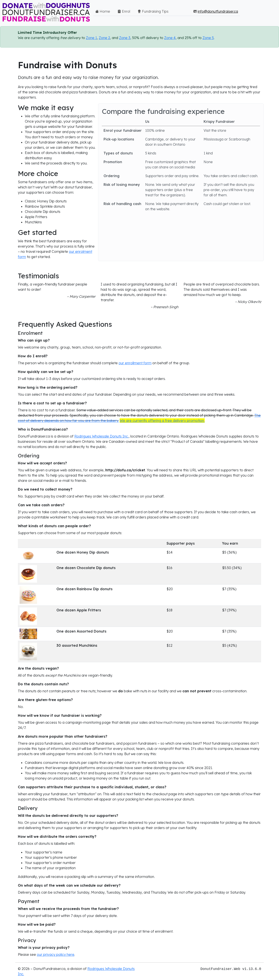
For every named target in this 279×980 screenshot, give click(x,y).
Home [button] (103, 11)
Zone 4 (170, 38)
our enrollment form (135, 363)
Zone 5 (208, 38)
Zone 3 (125, 38)
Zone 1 (91, 38)
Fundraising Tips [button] (153, 11)
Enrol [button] (124, 11)
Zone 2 (104, 38)
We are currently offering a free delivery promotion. (162, 421)
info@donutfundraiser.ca (218, 11)
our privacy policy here (56, 954)
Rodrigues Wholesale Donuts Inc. (101, 436)
